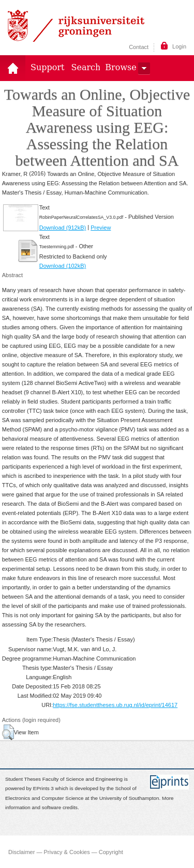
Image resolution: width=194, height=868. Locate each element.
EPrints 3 (43, 789)
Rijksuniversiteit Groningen (76, 26)
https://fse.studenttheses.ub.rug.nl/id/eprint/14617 (115, 705)
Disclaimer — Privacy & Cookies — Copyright (66, 851)
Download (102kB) (63, 266)
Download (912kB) (63, 228)
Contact (139, 47)
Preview (101, 228)
